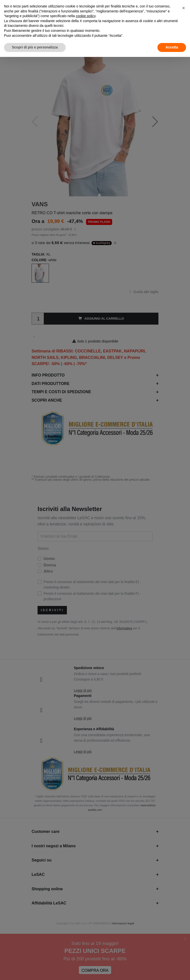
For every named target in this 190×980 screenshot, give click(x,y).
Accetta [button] (172, 47)
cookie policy (86, 16)
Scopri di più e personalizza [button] (35, 47)
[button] (184, 8)
